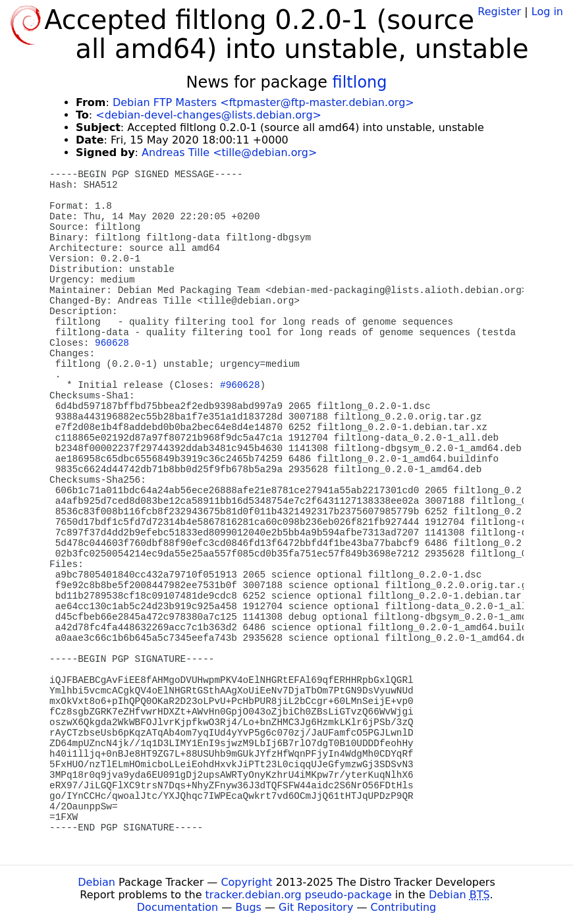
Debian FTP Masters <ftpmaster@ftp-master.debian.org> (263, 102)
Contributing (404, 907)
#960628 (240, 385)
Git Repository (316, 907)
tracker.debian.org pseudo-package (299, 895)
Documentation (177, 907)
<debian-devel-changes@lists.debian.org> (208, 115)
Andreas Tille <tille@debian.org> (229, 152)
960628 (112, 343)
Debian (96, 882)
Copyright (246, 882)
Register (499, 12)
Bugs (248, 907)
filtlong (360, 82)
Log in (547, 12)
